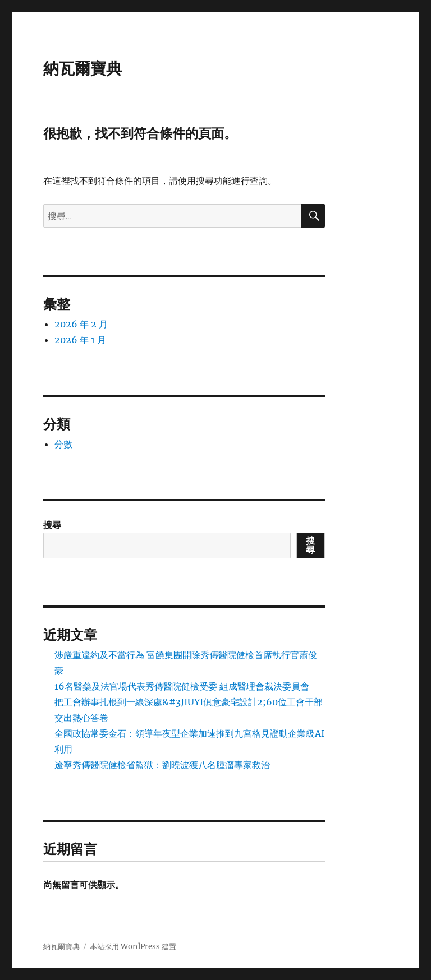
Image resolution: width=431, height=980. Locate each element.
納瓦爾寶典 (82, 68)
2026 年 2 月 (81, 324)
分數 (63, 444)
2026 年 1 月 (80, 340)
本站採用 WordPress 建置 (133, 947)
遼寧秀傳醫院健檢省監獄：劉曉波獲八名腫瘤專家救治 (162, 765)
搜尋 (52, 525)
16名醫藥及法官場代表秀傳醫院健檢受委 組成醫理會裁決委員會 (182, 686)
